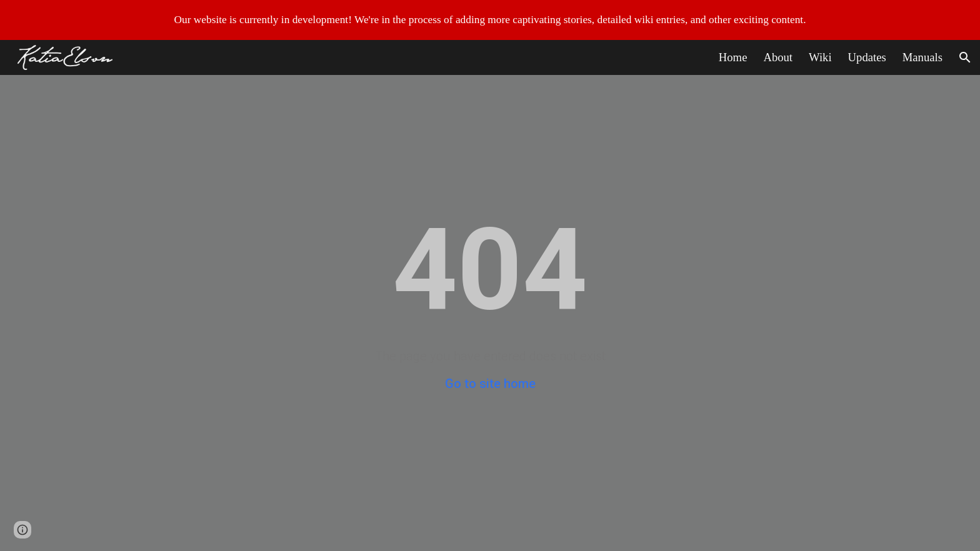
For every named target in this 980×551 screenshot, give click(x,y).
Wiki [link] (820, 57)
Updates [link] (867, 57)
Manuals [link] (922, 57)
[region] (490, 20)
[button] (965, 57)
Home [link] (733, 57)
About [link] (778, 57)
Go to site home (490, 384)
